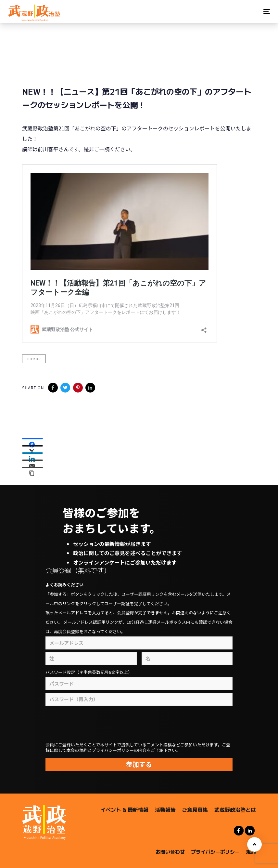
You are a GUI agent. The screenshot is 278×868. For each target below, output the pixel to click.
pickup (34, 359)
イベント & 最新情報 (124, 809)
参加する (139, 764)
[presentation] (127, 724)
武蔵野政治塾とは (235, 809)
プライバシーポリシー (215, 852)
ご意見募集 (195, 809)
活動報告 (165, 809)
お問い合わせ (170, 852)
